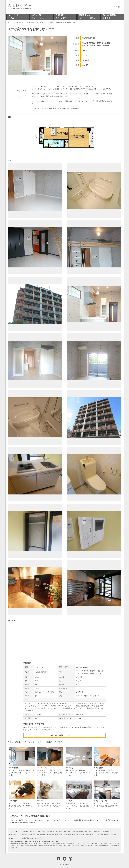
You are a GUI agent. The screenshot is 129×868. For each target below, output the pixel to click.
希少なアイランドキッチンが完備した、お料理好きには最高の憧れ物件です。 (107, 795)
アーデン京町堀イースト (21, 820)
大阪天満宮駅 (81, 835)
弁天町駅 (60, 835)
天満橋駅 (66, 835)
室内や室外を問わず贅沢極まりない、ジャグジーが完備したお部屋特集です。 (79, 795)
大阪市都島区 (105, 831)
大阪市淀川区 (87, 831)
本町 (13, 823)
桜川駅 (94, 835)
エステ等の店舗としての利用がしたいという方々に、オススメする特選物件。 (107, 762)
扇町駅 (54, 835)
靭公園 (30, 823)
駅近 (34, 823)
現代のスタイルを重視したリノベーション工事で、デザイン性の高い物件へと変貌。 (50, 762)
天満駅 (49, 835)
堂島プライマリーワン (97, 820)
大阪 (106, 820)
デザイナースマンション (65, 820)
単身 (83, 820)
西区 (16, 823)
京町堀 (76, 820)
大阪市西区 (25, 831)
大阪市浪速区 (51, 831)
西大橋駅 (107, 835)
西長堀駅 (43, 835)
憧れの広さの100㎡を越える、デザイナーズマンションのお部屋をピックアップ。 (79, 762)
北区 (80, 820)
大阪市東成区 (96, 831)
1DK (11, 820)
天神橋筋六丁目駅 (34, 835)
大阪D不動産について (29, 838)
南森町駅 (73, 835)
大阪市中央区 (42, 831)
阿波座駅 (25, 835)
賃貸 (26, 823)
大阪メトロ (111, 820)
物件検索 (117, 7)
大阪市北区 (33, 831)
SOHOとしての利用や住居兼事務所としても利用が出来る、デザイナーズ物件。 (22, 762)
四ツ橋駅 (113, 835)
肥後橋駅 (88, 835)
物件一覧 (39, 838)
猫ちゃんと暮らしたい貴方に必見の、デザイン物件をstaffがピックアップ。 (50, 795)
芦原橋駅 (100, 835)
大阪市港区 (59, 831)
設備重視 (21, 823)
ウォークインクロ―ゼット (38, 820)
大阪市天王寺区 (77, 831)
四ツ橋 (87, 820)
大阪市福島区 (68, 831)
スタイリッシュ (51, 820)
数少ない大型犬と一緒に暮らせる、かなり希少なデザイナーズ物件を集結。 (22, 795)
